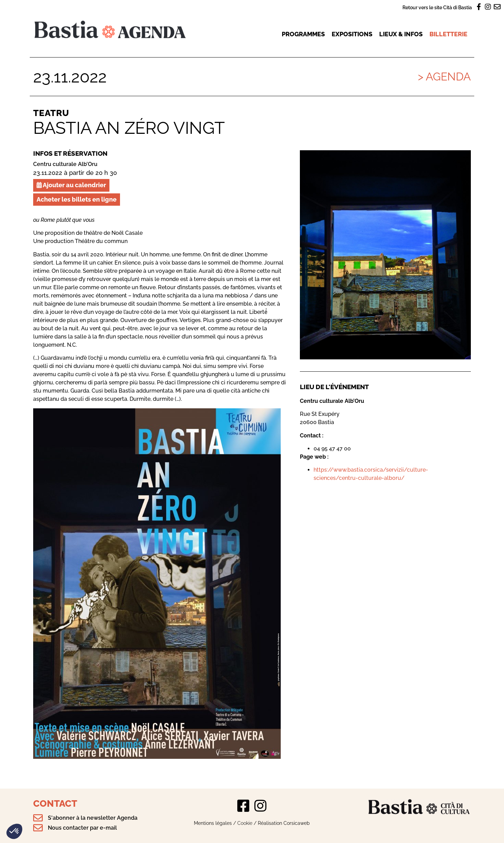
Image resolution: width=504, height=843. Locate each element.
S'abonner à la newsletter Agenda (93, 818)
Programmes (303, 34)
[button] (14, 831)
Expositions (352, 34)
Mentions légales (213, 823)
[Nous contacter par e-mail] (38, 828)
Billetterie (448, 34)
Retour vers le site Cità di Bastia (437, 7)
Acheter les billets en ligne (77, 199)
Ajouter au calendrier (71, 185)
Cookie (245, 823)
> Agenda (444, 76)
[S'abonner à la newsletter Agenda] (38, 818)
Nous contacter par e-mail (82, 828)
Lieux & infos (401, 34)
